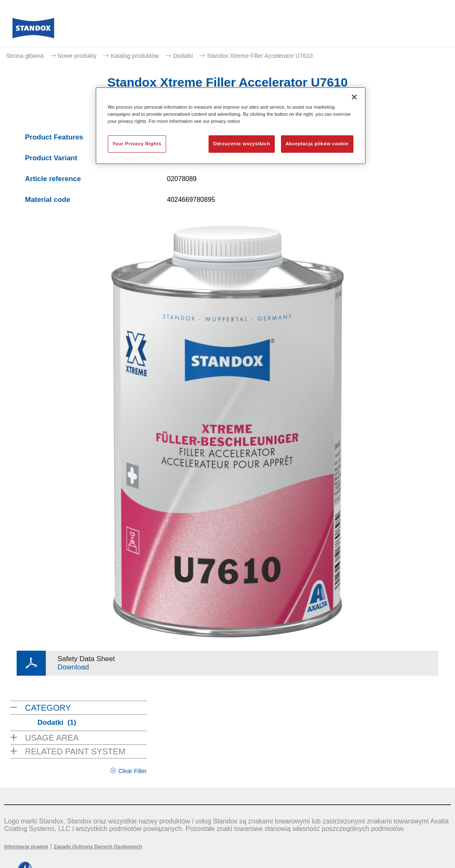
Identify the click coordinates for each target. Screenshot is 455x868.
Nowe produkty (77, 56)
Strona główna (25, 56)
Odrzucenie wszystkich (242, 144)
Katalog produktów (135, 56)
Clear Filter (132, 771)
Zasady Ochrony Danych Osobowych (98, 847)
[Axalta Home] (33, 30)
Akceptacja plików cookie (317, 144)
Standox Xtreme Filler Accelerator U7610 (260, 56)
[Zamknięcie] (354, 97)
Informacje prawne (26, 847)
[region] (231, 126)
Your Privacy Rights (137, 144)
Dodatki (183, 56)
